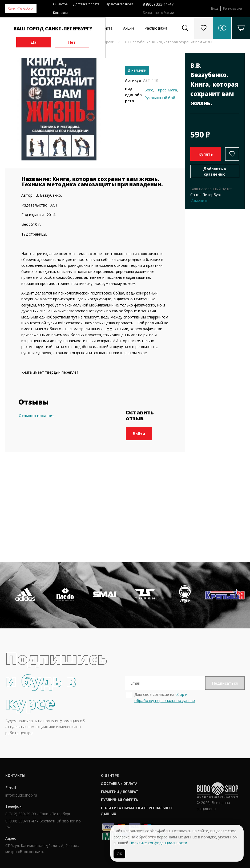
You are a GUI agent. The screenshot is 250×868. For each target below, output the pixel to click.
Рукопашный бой (160, 98)
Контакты (60, 13)
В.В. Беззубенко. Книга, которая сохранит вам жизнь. (169, 42)
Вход (214, 8)
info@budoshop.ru (21, 795)
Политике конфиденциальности (158, 843)
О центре (60, 4)
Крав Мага (167, 90)
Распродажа (156, 28)
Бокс (149, 90)
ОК (119, 854)
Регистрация (233, 8)
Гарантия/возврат (119, 4)
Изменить (199, 201)
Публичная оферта (119, 800)
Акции (128, 28)
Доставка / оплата (119, 784)
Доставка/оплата (86, 4)
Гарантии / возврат (120, 792)
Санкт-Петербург (21, 8)
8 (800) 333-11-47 (158, 4)
